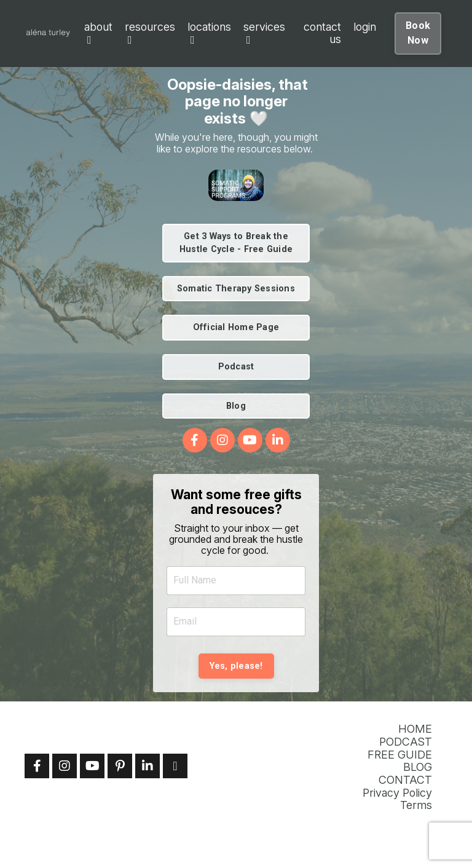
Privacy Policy (397, 793)
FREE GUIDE (400, 755)
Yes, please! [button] (236, 666)
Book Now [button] (418, 33)
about (98, 34)
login (365, 27)
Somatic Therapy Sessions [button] (236, 289)
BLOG (418, 767)
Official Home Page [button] (236, 327)
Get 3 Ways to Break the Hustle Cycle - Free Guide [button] (236, 243)
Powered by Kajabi (409, 838)
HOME (415, 729)
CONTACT (405, 780)
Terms (416, 805)
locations (209, 34)
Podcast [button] (236, 367)
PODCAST (406, 742)
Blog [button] (236, 406)
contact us (322, 34)
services (264, 34)
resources (150, 34)
